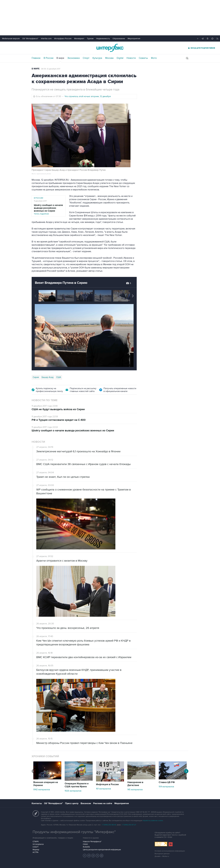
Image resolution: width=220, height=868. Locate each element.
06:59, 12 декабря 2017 (51, 69)
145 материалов (135, 790)
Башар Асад (48, 377)
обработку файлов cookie (153, 821)
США (59, 377)
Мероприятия (134, 39)
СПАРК (36, 842)
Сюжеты (143, 58)
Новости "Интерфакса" (92, 842)
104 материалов (166, 787)
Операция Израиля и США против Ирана (77, 785)
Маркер (36, 850)
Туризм (90, 39)
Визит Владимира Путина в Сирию (61, 283)
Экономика (73, 58)
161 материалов (103, 789)
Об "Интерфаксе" (30, 39)
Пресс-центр (72, 803)
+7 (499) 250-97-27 (129, 825)
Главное (36, 58)
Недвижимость (103, 39)
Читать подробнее (49, 209)
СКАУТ (36, 847)
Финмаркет (79, 39)
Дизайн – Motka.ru (162, 856)
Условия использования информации (170, 851)
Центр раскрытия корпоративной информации (102, 850)
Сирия (36, 377)
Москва (109, 58)
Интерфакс (110, 48)
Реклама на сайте (103, 803)
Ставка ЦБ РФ (167, 782)
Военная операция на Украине (46, 784)
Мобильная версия (11, 39)
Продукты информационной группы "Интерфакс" (74, 832)
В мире (60, 58)
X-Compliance (38, 844)
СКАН (85, 844)
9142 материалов (42, 790)
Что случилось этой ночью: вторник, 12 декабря (88, 96)
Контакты (37, 803)
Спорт (86, 58)
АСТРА (36, 852)
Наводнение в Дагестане (135, 784)
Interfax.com (46, 39)
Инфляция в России (107, 784)
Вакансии (86, 803)
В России (49, 58)
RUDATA (86, 847)
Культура (97, 58)
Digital (120, 58)
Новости (131, 58)
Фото (154, 58)
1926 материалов (73, 791)
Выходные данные (162, 854)
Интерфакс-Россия (63, 39)
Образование (119, 39)
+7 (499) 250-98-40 (109, 825)
